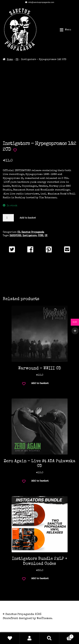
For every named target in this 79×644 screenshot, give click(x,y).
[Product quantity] (8, 218)
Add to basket (28, 218)
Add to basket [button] (40, 383)
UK (46, 236)
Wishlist (10, 638)
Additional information (39, 280)
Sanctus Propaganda (33, 232)
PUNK (41, 236)
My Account (30, 638)
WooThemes (44, 619)
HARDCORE (15, 236)
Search (49, 638)
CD (17, 60)
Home (10, 60)
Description (39, 272)
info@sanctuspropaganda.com (39, 2)
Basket (66, 636)
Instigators (29, 236)
